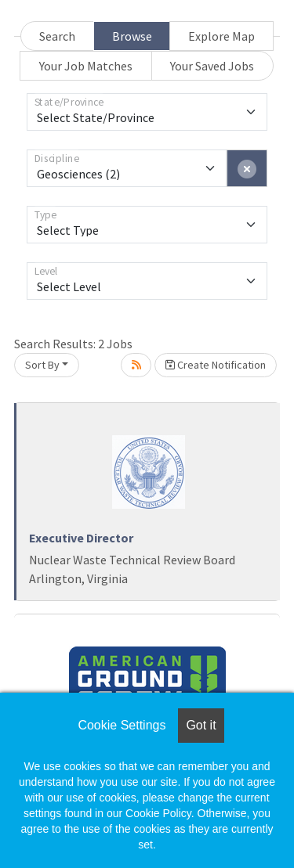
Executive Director (81, 538)
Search (57, 36)
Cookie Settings (122, 725)
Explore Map (221, 36)
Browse (132, 36)
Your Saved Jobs (212, 66)
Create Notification (216, 365)
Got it (201, 725)
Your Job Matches (86, 66)
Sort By (42, 365)
